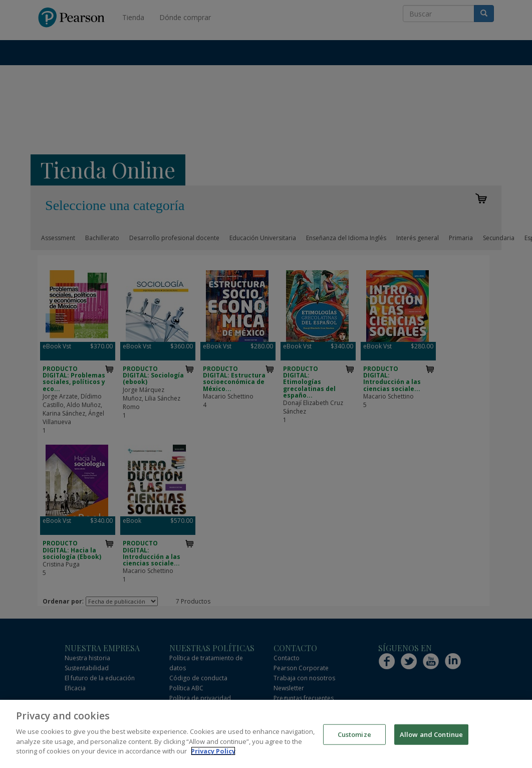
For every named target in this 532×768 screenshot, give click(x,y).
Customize (354, 735)
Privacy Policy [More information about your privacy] (213, 752)
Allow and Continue (431, 735)
